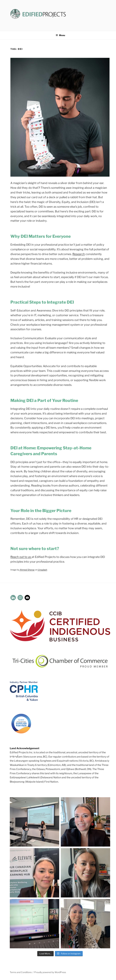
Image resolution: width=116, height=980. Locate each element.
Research (79, 254)
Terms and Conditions (21, 972)
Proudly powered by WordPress (50, 972)
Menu (60, 35)
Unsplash (42, 570)
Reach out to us (21, 557)
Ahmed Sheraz (27, 570)
